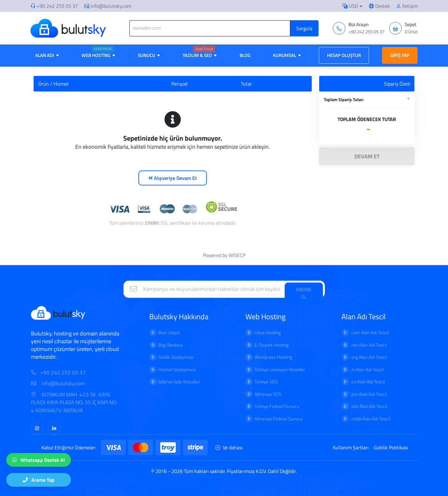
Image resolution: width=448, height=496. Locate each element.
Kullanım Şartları (351, 447)
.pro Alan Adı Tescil (364, 394)
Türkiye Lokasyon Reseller (275, 370)
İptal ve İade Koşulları (175, 382)
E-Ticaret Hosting (267, 345)
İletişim (407, 6)
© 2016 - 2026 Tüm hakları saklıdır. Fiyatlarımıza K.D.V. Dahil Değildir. (224, 471)
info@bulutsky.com (108, 6)
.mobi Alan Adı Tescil (366, 419)
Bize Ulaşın (165, 332)
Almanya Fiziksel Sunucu (274, 419)
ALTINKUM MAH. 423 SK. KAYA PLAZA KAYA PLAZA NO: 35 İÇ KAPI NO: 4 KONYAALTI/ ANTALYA (78, 403)
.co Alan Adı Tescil (363, 382)
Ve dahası (229, 447)
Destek (379, 6)
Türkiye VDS (262, 382)
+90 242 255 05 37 (57, 6)
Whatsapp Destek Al (39, 460)
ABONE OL (304, 293)
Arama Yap (39, 480)
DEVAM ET (367, 156)
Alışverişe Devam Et (173, 178)
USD (350, 6)
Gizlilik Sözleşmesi (172, 357)
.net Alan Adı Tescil (364, 345)
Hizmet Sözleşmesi (173, 370)
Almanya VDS (264, 394)
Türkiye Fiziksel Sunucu (273, 406)
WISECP (237, 255)
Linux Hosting (263, 332)
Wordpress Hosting (269, 357)
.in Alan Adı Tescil (363, 370)
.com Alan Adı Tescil (365, 332)
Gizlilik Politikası (391, 447)
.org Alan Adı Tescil (364, 357)
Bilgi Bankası (166, 345)
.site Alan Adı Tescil (365, 406)
